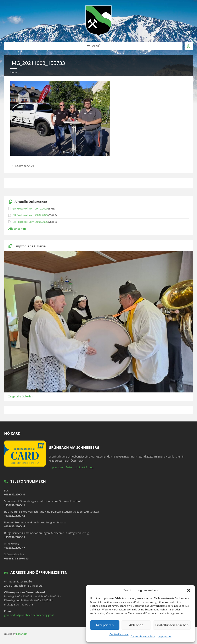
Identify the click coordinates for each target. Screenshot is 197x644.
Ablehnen (136, 625)
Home (14, 72)
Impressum (165, 636)
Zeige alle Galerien (21, 396)
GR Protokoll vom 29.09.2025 (30, 215)
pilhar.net (22, 634)
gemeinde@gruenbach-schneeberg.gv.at (29, 615)
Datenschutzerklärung (143, 636)
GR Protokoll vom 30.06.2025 (30, 222)
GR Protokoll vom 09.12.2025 (30, 208)
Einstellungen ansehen (172, 625)
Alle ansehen (17, 229)
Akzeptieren (105, 625)
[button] (189, 590)
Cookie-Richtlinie (119, 634)
